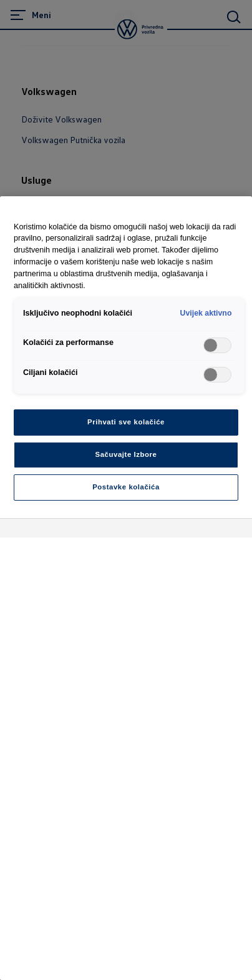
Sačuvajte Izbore (126, 454)
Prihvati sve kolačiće (126, 422)
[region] (126, 588)
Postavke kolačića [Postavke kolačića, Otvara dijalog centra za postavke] (126, 487)
